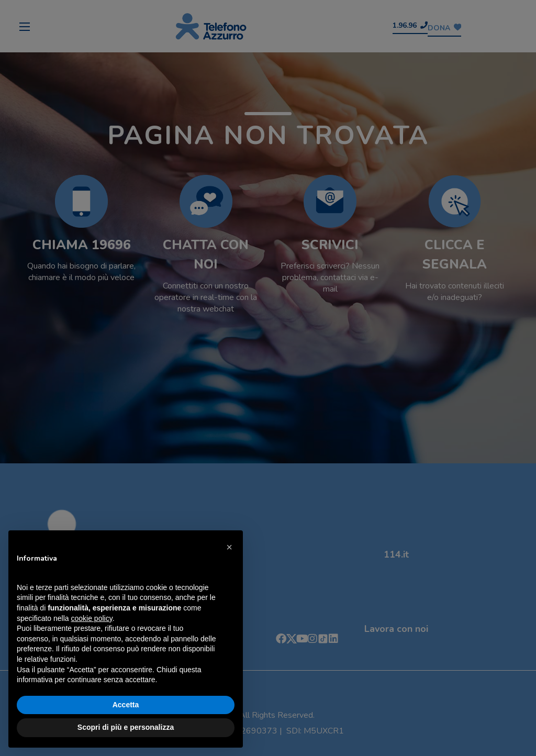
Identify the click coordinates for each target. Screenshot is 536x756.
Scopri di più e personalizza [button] (126, 727)
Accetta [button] (126, 705)
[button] (229, 547)
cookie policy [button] (92, 618)
